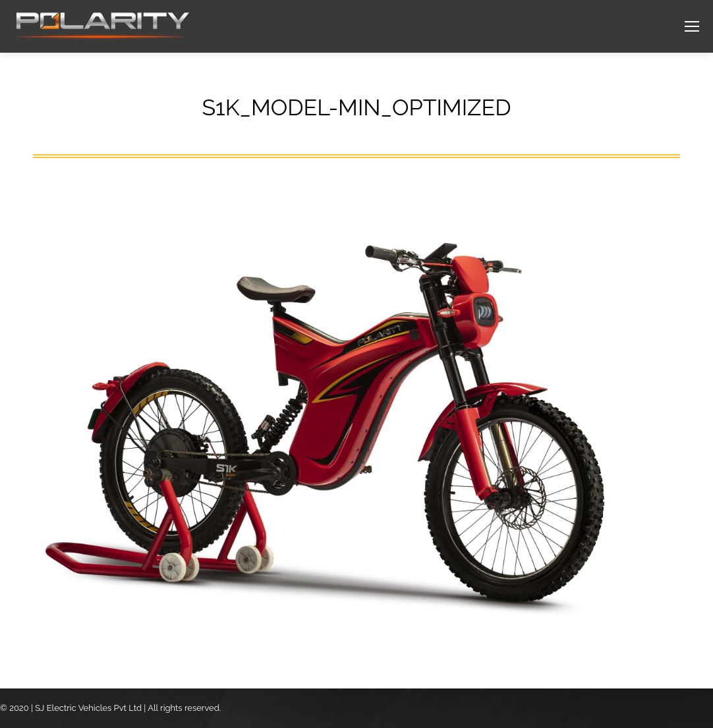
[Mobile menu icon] (692, 26)
